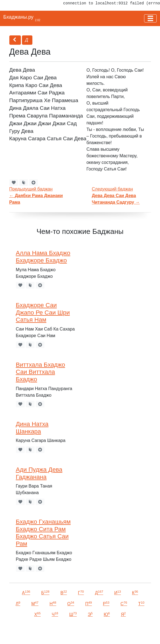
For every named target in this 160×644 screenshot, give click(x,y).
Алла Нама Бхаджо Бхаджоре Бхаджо (43, 257)
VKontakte (67, 632)
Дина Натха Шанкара (32, 428)
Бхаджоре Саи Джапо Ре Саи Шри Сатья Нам (43, 312)
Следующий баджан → (116, 196)
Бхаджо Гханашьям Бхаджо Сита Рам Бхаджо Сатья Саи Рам (43, 533)
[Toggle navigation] (150, 18)
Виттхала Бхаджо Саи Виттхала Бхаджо (41, 372)
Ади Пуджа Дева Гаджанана (39, 473)
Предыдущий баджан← (36, 196)
